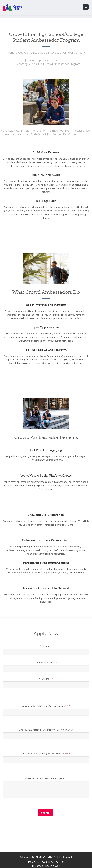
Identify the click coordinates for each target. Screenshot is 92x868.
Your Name (46, 646)
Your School (46, 679)
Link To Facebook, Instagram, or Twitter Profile (46, 754)
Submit (45, 813)
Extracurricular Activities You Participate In (46, 778)
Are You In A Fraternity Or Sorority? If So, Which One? (46, 730)
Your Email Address (46, 662)
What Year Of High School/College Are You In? (46, 706)
